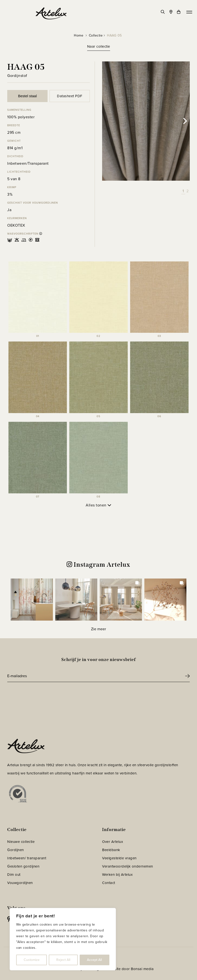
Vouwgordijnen (20, 883)
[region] (63, 939)
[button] (32, 600)
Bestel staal (28, 96)
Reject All (63, 960)
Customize (32, 960)
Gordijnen (16, 850)
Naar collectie (99, 46)
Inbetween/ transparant (27, 858)
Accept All (94, 960)
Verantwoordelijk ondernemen (128, 866)
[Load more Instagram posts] (98, 629)
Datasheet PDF (70, 96)
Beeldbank (111, 850)
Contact (109, 883)
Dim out (14, 875)
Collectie (96, 35)
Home (79, 35)
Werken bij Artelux (117, 875)
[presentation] (44, 695)
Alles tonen (98, 505)
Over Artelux (113, 842)
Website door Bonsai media (131, 969)
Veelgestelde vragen (119, 858)
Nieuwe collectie (21, 842)
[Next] (184, 121)
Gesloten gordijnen (23, 866)
